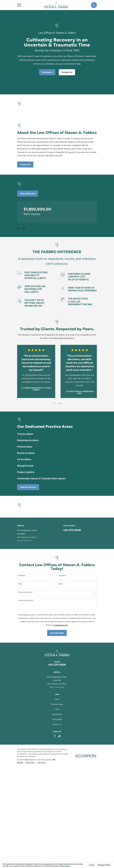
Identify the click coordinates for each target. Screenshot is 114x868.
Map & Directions (24, 541)
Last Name (62, 690)
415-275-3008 (72, 530)
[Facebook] (55, 850)
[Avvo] (59, 850)
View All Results (27, 194)
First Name (22, 690)
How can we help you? (26, 715)
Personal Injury (57, 819)
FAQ (57, 824)
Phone (20, 698)
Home (57, 814)
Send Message (57, 747)
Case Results (57, 829)
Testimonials (57, 834)
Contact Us (67, 72)
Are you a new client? (25, 707)
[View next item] (23, 228)
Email (61, 698)
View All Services (28, 487)
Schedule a (47, 72)
